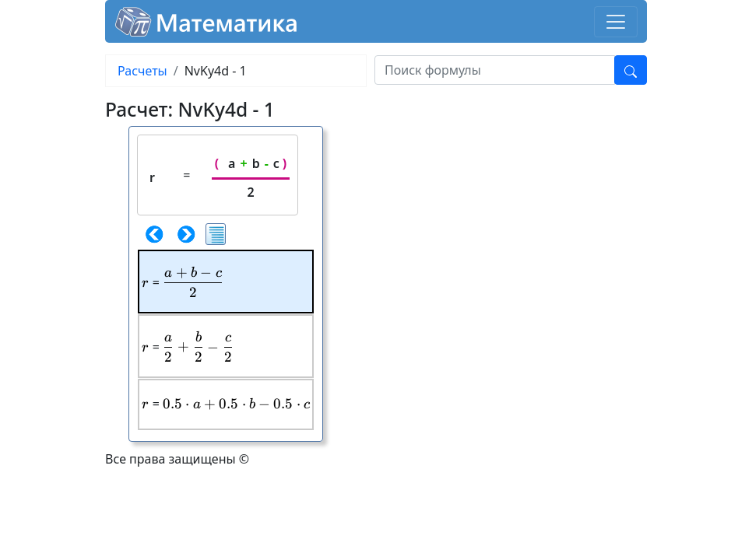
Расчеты (142, 71)
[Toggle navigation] (616, 22)
